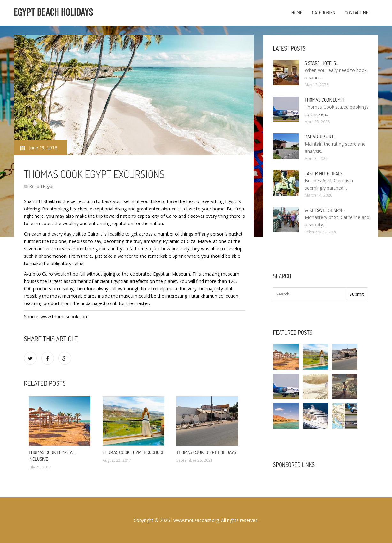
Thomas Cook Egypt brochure (134, 452)
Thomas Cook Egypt (325, 100)
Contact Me (357, 13)
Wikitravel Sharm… (325, 210)
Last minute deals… (325, 173)
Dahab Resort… (320, 137)
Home (297, 13)
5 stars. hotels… (322, 63)
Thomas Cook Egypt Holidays (206, 452)
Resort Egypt (42, 186)
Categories (323, 13)
